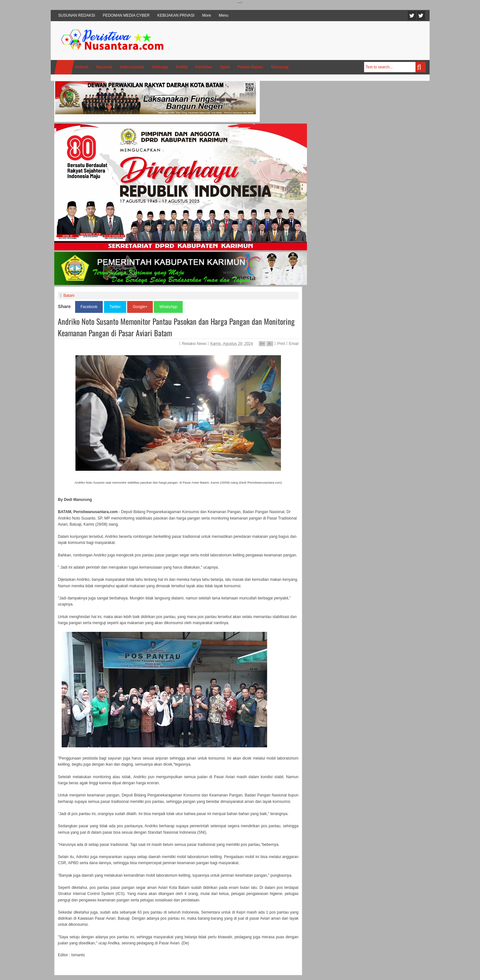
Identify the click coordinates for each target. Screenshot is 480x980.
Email (292, 344)
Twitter (412, 16)
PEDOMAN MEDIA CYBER (126, 15)
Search (421, 67)
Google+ (140, 307)
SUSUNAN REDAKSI (77, 15)
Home (64, 67)
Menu (223, 15)
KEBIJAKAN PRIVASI (176, 15)
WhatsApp (168, 307)
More (207, 15)
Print (280, 344)
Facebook (421, 16)
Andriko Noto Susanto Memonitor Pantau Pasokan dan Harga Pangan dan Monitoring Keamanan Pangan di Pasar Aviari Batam (176, 327)
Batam (69, 296)
